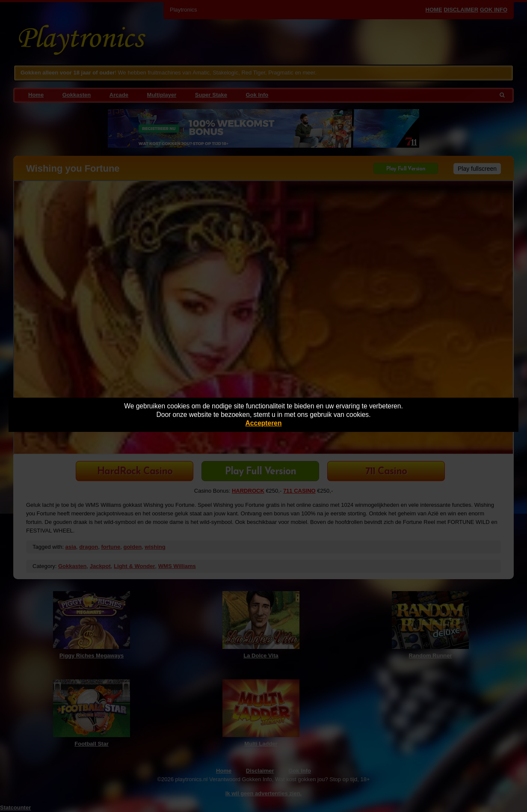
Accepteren (264, 423)
